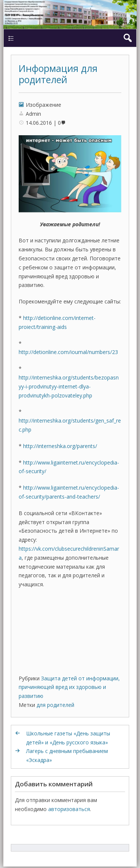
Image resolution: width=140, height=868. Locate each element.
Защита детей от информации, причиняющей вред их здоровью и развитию (69, 687)
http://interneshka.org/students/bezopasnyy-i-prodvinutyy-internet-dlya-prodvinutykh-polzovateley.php (69, 386)
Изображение (43, 105)
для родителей (55, 705)
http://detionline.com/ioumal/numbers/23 (68, 352)
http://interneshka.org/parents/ (60, 446)
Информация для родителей (58, 74)
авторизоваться (69, 809)
